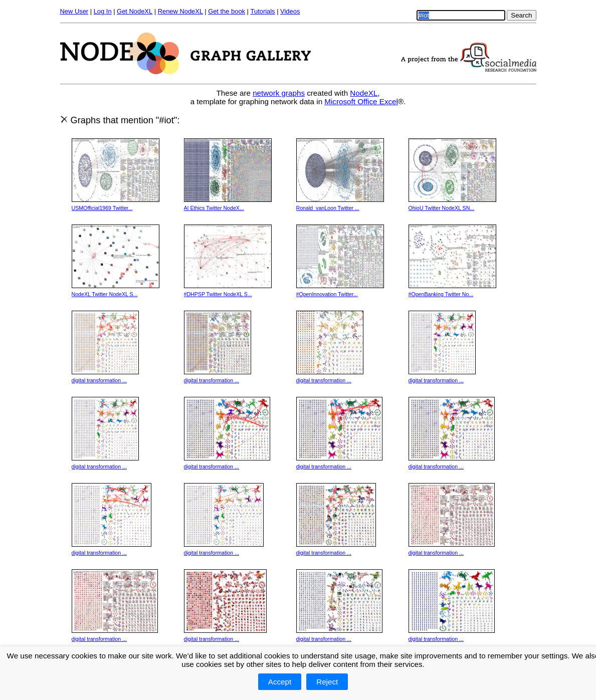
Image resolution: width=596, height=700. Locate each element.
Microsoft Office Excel (361, 101)
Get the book (227, 11)
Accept (280, 682)
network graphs (279, 93)
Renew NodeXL (180, 11)
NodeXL (364, 93)
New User (74, 11)
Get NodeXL (135, 11)
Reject (327, 682)
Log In (103, 11)
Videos (290, 11)
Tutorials (263, 11)
